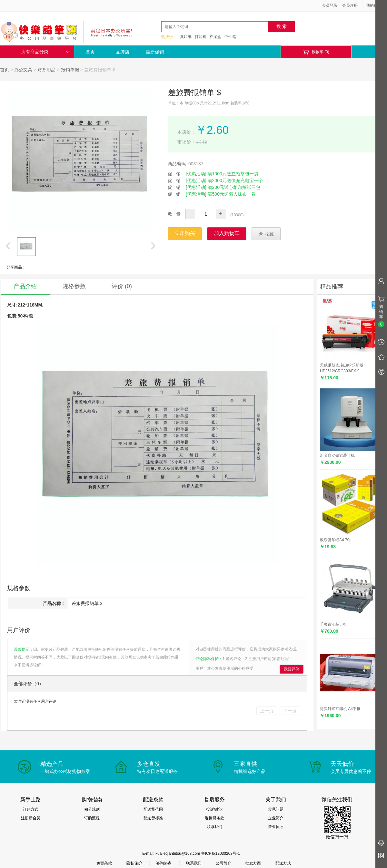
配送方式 (283, 863)
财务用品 (46, 70)
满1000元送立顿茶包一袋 (233, 174)
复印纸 (186, 37)
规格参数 (74, 286)
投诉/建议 (214, 809)
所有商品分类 (45, 52)
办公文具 (23, 70)
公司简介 (223, 863)
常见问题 (276, 809)
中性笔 (230, 37)
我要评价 (292, 669)
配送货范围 (153, 809)
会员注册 (350, 5)
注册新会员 (31, 818)
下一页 (290, 711)
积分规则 (92, 809)
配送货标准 (153, 818)
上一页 (267, 711)
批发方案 (253, 863)
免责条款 (104, 863)
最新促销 (155, 52)
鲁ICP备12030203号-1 (221, 853)
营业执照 (276, 827)
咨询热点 (164, 863)
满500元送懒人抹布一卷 (232, 194)
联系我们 (214, 827)
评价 (122, 286)
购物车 (316, 52)
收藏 (266, 234)
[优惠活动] (196, 174)
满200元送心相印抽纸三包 (234, 187)
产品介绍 (25, 286)
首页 (90, 52)
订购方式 (31, 809)
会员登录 (330, 5)
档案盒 (215, 37)
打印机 (201, 37)
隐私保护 (134, 863)
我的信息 (376, 5)
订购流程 (92, 818)
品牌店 (123, 52)
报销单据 (70, 70)
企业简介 (276, 818)
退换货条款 (214, 818)
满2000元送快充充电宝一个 (235, 180)
